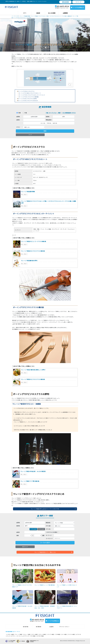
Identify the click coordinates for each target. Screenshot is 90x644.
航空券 (38, 13)
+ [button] (33, 529)
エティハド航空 (42, 634)
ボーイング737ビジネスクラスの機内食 (29, 97)
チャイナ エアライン (11, 636)
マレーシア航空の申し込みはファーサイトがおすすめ (45, 509)
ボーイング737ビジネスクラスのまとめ (28, 101)
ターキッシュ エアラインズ (23, 636)
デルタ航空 (33, 636)
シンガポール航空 (10, 634)
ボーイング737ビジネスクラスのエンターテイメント (32, 95)
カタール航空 (35, 634)
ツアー (25, 13)
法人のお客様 (52, 13)
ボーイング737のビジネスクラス (26, 91)
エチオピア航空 (40, 636)
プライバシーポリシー (64, 627)
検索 (45, 131)
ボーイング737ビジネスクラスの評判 (27, 99)
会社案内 (52, 627)
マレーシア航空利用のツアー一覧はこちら (45, 552)
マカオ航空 (58, 634)
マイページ (78, 2)
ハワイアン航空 (51, 634)
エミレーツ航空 (27, 634)
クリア (30, 135)
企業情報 (65, 13)
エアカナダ (79, 634)
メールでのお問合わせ (78, 8)
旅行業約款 (39, 627)
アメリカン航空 (71, 634)
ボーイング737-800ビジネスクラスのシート (30, 93)
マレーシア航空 (19, 634)
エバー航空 (64, 634)
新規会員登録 (65, 2)
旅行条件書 (26, 627)
